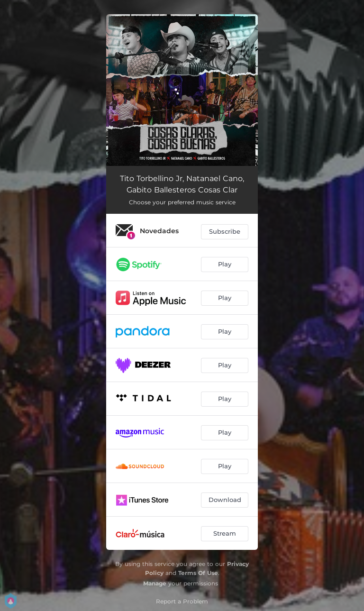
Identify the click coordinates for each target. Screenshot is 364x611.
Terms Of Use (198, 573)
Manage (155, 583)
